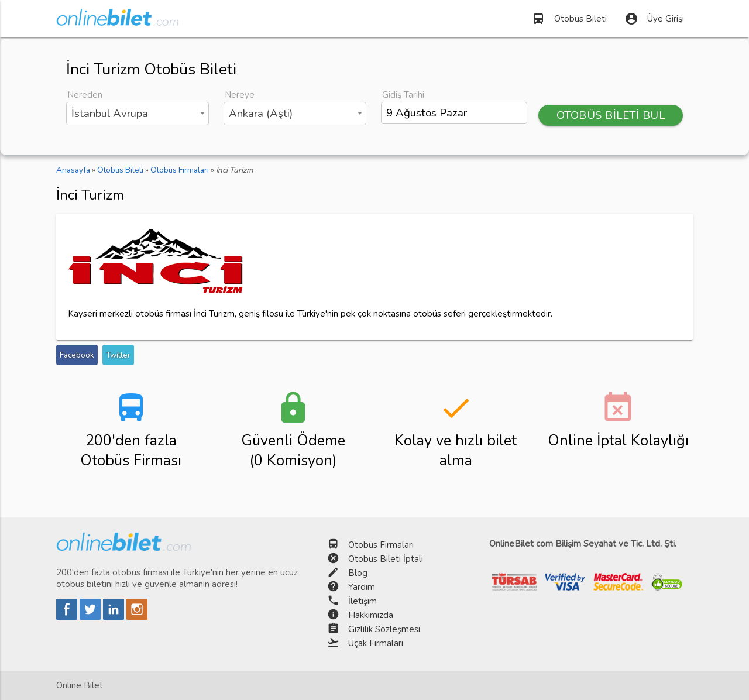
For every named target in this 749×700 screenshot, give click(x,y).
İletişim (363, 601)
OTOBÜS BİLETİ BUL (611, 115)
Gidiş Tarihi (403, 95)
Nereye (240, 95)
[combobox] (138, 114)
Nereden (85, 95)
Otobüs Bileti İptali (386, 559)
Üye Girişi (654, 19)
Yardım (362, 587)
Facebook (77, 355)
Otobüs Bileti (569, 19)
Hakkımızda (371, 615)
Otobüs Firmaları (381, 545)
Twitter (118, 355)
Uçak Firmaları (376, 643)
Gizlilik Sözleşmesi (384, 629)
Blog (358, 573)
